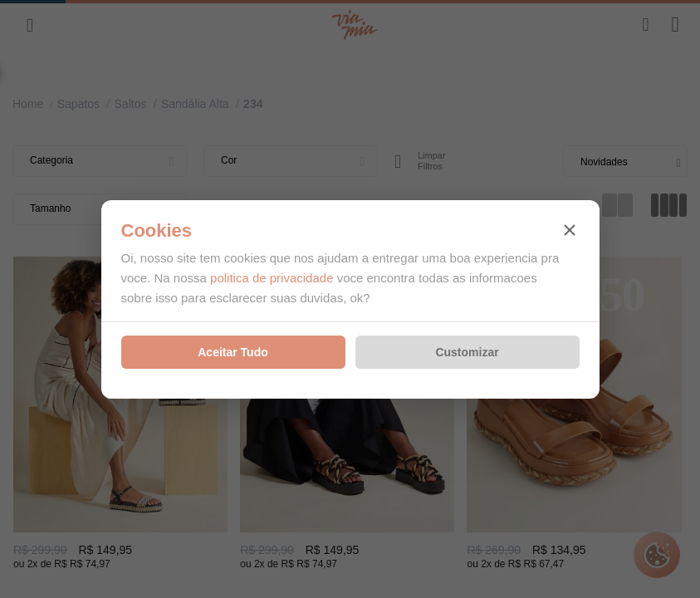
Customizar (467, 352)
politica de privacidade (272, 278)
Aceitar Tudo (233, 352)
